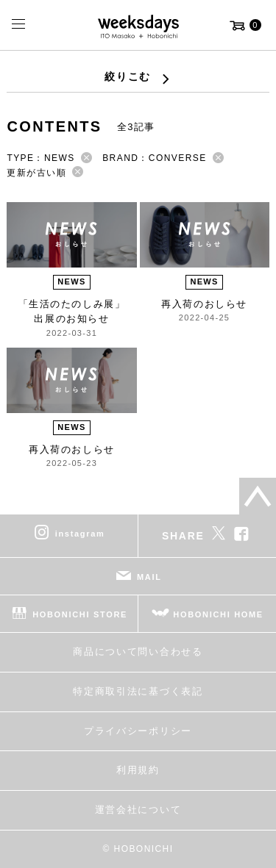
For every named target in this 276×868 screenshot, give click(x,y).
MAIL (149, 577)
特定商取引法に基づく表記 (138, 691)
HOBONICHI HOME (218, 614)
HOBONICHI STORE (80, 614)
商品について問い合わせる (138, 652)
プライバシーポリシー (138, 731)
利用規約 (138, 770)
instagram (80, 534)
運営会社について (138, 810)
